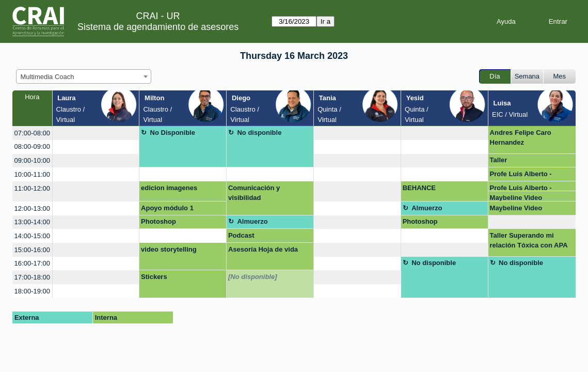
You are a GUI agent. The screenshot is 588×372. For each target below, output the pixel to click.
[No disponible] (253, 277)
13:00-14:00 (32, 222)
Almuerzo (427, 208)
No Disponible (173, 133)
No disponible (259, 133)
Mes (560, 76)
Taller (499, 160)
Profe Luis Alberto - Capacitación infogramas (530, 176)
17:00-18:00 (32, 277)
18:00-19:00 (32, 291)
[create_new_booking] (96, 133)
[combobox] (84, 76)
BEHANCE (419, 188)
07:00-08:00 (32, 133)
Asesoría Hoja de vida (263, 249)
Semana (527, 76)
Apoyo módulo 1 (167, 208)
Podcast (241, 235)
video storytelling (169, 249)
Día (495, 76)
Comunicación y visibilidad (254, 193)
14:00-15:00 (32, 236)
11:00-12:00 (32, 188)
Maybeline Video (516, 198)
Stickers (154, 277)
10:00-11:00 (32, 174)
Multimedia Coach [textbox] (47, 77)
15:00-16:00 (32, 250)
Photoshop (158, 221)
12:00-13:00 (32, 208)
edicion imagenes (169, 188)
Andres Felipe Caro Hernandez (521, 138)
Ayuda (506, 21)
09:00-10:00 (32, 160)
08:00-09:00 (32, 146)
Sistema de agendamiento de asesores (158, 27)
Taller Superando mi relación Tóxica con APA (529, 241)
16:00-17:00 (32, 263)
